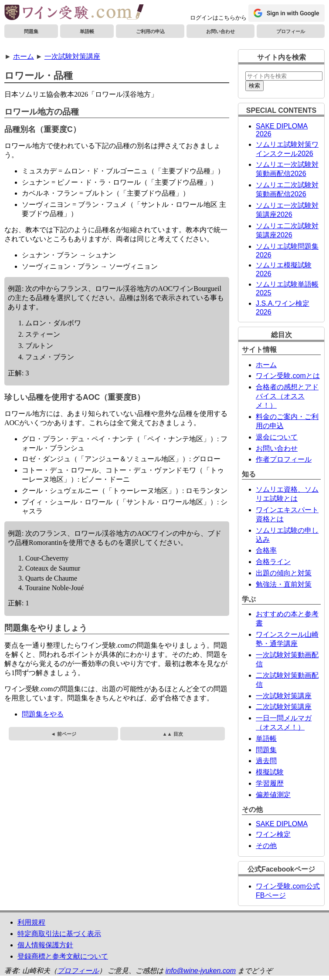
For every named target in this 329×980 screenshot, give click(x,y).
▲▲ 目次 (172, 734)
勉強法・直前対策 (284, 584)
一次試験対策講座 (72, 56)
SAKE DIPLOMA (282, 824)
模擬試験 (270, 772)
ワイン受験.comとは (288, 376)
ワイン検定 (273, 834)
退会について (277, 437)
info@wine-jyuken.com (201, 971)
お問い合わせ (220, 31)
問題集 (31, 31)
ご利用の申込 (150, 31)
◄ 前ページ (63, 734)
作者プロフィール (284, 459)
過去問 (266, 761)
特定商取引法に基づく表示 (59, 934)
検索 (254, 86)
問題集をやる (43, 714)
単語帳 (87, 31)
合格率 (266, 550)
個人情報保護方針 (45, 945)
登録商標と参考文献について (63, 956)
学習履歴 (270, 783)
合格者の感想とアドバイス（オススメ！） (287, 396)
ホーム (24, 56)
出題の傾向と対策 (284, 573)
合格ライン (273, 562)
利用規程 (31, 922)
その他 (266, 846)
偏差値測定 (273, 795)
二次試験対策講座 (284, 707)
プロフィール (291, 31)
